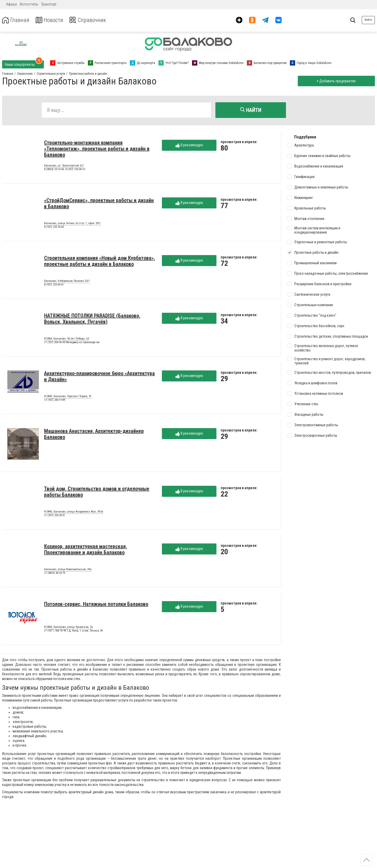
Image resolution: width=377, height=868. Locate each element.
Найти (251, 110)
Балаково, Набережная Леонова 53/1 (67, 282)
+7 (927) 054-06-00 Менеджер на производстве (72, 343)
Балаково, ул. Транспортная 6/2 (64, 166)
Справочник (93, 20)
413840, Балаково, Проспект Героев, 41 (68, 397)
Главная (17, 20)
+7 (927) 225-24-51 (55, 516)
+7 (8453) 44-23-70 (55, 574)
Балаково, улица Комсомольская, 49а (68, 570)
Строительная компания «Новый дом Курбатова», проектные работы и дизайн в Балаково (100, 262)
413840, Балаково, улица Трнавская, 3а (68, 628)
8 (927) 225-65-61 (54, 285)
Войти (368, 20)
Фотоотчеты (29, 4)
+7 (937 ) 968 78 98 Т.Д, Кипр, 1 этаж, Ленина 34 (73, 631)
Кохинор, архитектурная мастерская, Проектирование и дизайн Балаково (86, 550)
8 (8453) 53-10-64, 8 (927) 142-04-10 (65, 170)
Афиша (11, 4)
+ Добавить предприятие (336, 81)
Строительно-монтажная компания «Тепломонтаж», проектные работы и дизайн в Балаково (97, 149)
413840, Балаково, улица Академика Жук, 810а (74, 513)
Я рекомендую (189, 146)
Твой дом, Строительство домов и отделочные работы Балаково (97, 492)
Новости (52, 20)
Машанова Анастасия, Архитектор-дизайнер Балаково (94, 435)
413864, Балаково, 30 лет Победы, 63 (67, 339)
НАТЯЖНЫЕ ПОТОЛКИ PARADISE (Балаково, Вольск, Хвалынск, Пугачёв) (92, 319)
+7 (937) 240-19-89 (55, 401)
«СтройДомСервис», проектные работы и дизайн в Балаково (99, 204)
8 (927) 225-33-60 (54, 228)
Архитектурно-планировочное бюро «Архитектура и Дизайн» (99, 377)
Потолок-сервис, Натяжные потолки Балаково (96, 605)
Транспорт (49, 4)
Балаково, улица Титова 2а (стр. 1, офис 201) (72, 224)
